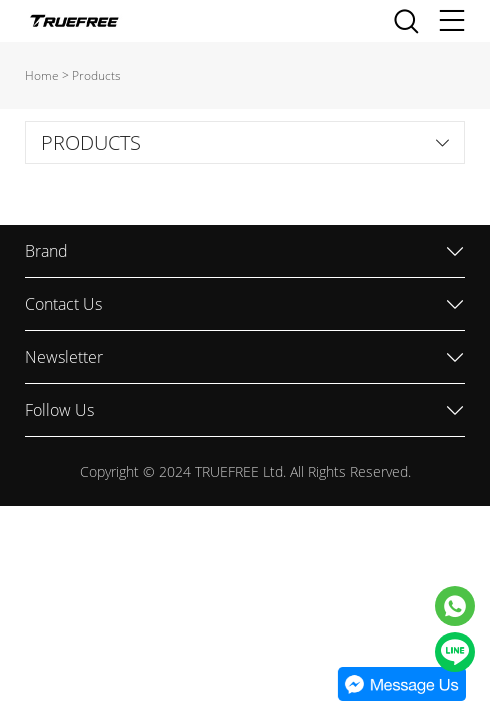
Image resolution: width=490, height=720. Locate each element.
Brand (46, 251)
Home (42, 75)
